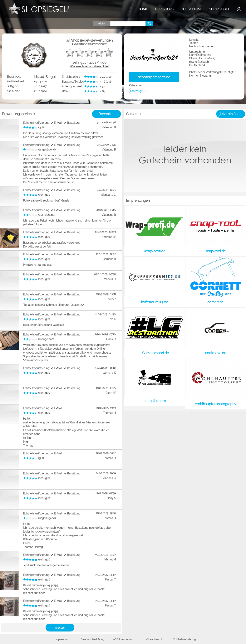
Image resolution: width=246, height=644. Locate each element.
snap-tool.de (216, 251)
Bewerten (106, 114)
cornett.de (216, 302)
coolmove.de (216, 353)
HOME (143, 9)
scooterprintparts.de (154, 77)
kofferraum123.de (155, 302)
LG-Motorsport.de (155, 353)
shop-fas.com (155, 401)
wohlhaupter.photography (216, 404)
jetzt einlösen (231, 114)
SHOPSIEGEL (219, 9)
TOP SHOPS (164, 9)
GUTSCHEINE (191, 9)
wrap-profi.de (155, 251)
